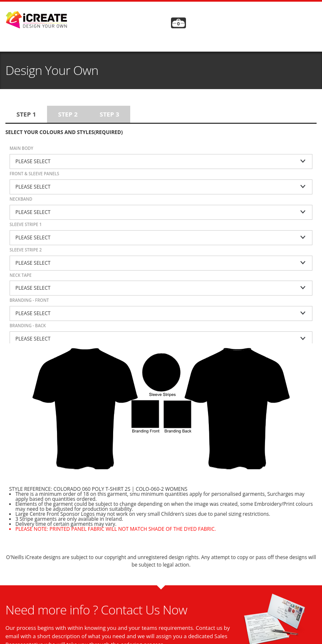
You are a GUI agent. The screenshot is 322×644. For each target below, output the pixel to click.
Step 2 (68, 114)
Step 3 (109, 114)
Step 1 (26, 114)
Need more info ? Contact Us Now (96, 610)
